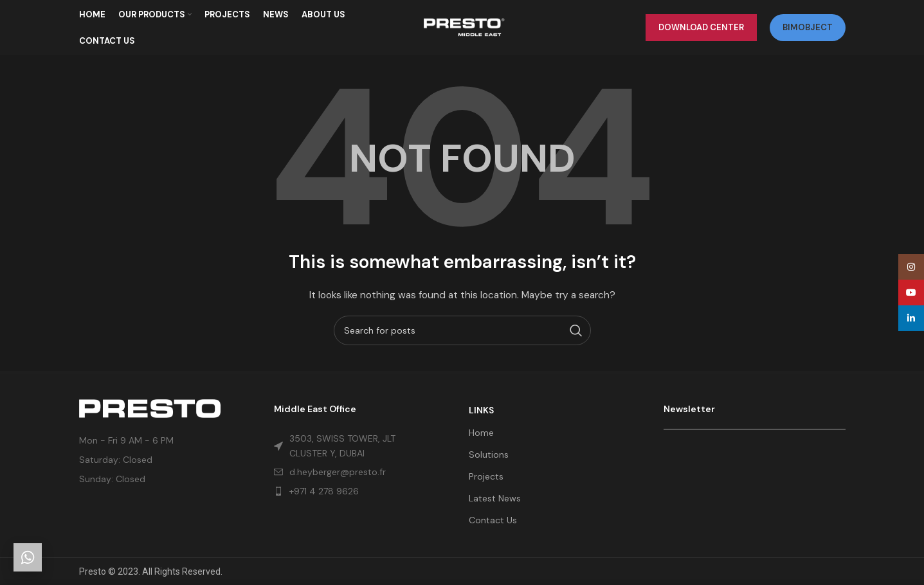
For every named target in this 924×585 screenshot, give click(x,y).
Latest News (495, 498)
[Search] (462, 333)
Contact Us (493, 520)
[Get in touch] (28, 557)
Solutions (489, 455)
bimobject (808, 29)
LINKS (481, 410)
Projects (486, 476)
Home (481, 433)
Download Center (701, 29)
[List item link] (347, 491)
